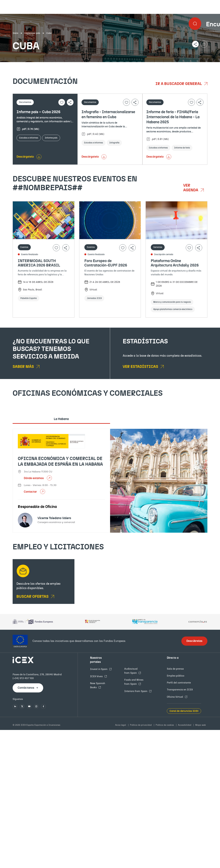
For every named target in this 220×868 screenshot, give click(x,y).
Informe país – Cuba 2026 (38, 112)
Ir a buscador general (179, 84)
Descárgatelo (25, 157)
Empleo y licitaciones (188, 65)
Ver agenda (191, 188)
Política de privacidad (141, 725)
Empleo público (176, 676)
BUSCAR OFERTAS (33, 597)
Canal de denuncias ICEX (184, 711)
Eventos (79, 65)
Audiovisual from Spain (131, 671)
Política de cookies (165, 725)
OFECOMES (128, 65)
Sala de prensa (175, 669)
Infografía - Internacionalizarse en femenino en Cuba (108, 115)
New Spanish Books (98, 685)
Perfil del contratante (179, 683)
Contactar (31, 492)
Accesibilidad (185, 725)
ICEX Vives (97, 676)
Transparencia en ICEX (180, 690)
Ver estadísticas (141, 367)
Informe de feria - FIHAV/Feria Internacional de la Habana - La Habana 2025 (173, 117)
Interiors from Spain (136, 691)
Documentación (28, 65)
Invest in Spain (99, 669)
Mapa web (201, 725)
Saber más (24, 367)
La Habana (61, 419)
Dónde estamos (34, 478)
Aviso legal (121, 725)
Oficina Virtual (175, 697)
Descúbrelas (194, 641)
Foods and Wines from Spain (134, 682)
